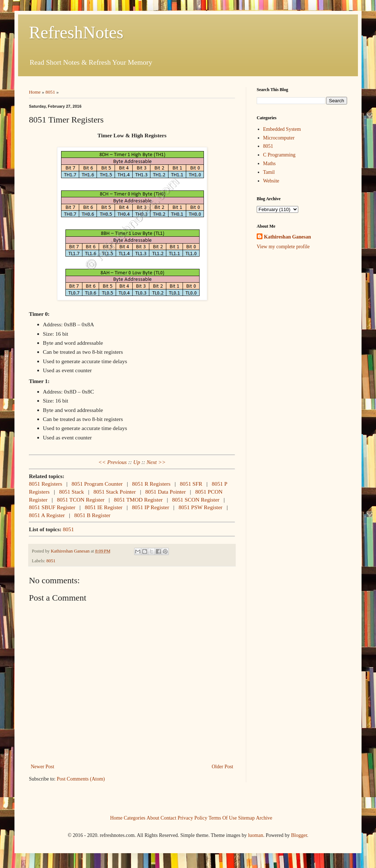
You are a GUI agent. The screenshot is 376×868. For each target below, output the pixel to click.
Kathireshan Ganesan (287, 237)
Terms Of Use (223, 818)
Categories (134, 818)
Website (271, 181)
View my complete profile (283, 247)
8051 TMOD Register (138, 500)
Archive (264, 818)
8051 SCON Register (196, 500)
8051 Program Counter (97, 484)
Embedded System (282, 129)
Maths (270, 164)
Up (137, 462)
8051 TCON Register (80, 500)
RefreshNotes (76, 32)
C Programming (279, 155)
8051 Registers (46, 484)
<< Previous (113, 462)
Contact (168, 818)
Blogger (299, 835)
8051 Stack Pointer (114, 492)
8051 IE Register (103, 507)
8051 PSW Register (200, 507)
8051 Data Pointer (166, 492)
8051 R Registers (151, 484)
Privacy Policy (192, 818)
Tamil (269, 172)
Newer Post (42, 767)
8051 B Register (92, 515)
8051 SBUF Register (52, 507)
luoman (256, 835)
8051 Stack (71, 492)
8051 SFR (191, 484)
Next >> (156, 462)
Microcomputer (279, 138)
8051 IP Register (151, 507)
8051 (50, 92)
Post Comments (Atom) (81, 779)
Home (35, 92)
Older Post (223, 767)
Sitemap (247, 818)
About (153, 818)
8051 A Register (47, 515)
